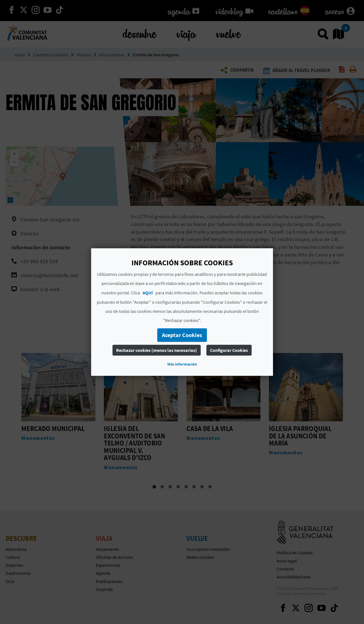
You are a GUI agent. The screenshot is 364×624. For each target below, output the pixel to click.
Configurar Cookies (229, 350)
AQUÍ (148, 293)
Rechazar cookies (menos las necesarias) (157, 350)
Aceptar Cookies (182, 335)
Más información (182, 364)
